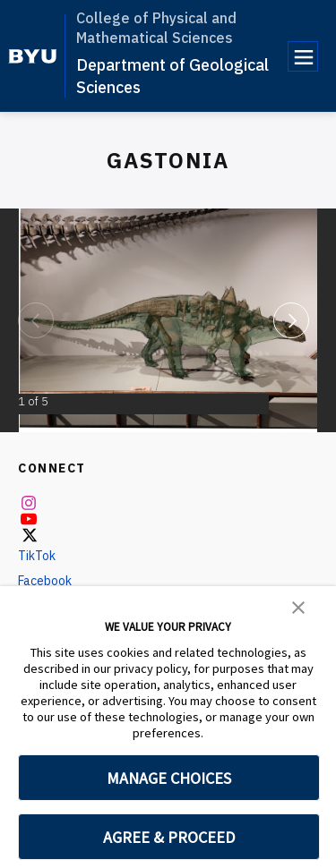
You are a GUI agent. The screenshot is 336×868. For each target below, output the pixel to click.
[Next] (291, 320)
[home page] (33, 56)
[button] (298, 606)
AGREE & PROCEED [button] (169, 837)
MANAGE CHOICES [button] (169, 778)
